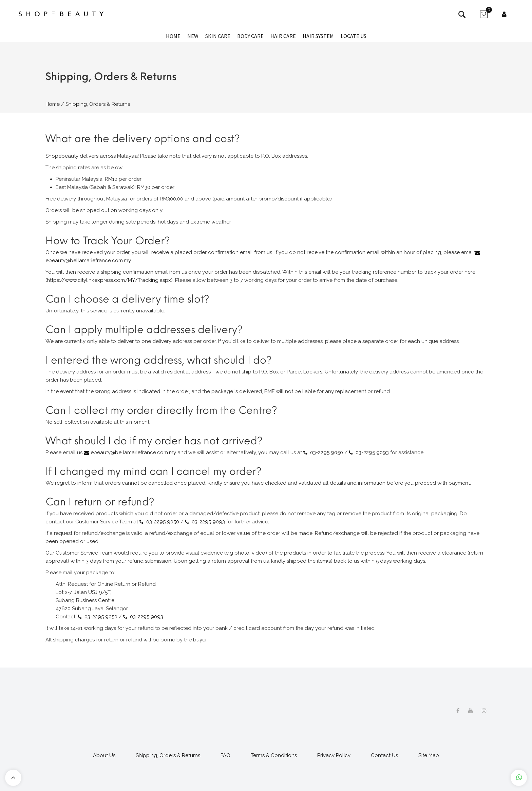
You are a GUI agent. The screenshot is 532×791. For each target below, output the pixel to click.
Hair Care (283, 36)
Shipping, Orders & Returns (168, 755)
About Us (104, 755)
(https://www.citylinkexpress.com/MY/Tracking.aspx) (109, 280)
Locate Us (354, 36)
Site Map (429, 755)
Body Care (250, 36)
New (193, 36)
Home (173, 36)
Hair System (318, 36)
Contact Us (384, 755)
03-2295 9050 (327, 452)
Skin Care (218, 36)
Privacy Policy (334, 755)
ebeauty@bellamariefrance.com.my (133, 452)
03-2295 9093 (372, 452)
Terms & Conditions (274, 755)
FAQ (225, 755)
